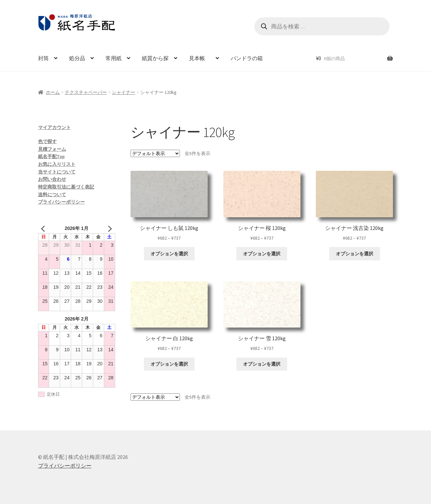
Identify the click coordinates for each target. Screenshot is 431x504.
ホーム (53, 92)
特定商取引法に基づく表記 (66, 187)
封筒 (43, 58)
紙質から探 (155, 58)
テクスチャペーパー (86, 92)
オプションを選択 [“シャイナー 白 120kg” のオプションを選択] (169, 364)
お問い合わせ (52, 179)
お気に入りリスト (57, 164)
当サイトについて (57, 172)
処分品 (77, 58)
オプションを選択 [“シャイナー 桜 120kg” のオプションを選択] (262, 254)
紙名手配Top (51, 156)
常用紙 (114, 58)
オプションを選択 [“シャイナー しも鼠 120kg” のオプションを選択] (169, 254)
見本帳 (200, 58)
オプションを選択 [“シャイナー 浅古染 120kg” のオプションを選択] (355, 254)
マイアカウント (54, 127)
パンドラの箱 (247, 58)
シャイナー (124, 92)
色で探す (47, 141)
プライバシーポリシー (61, 202)
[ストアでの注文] (155, 153)
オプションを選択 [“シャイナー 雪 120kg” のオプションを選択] (262, 364)
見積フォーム (52, 149)
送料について (52, 195)
